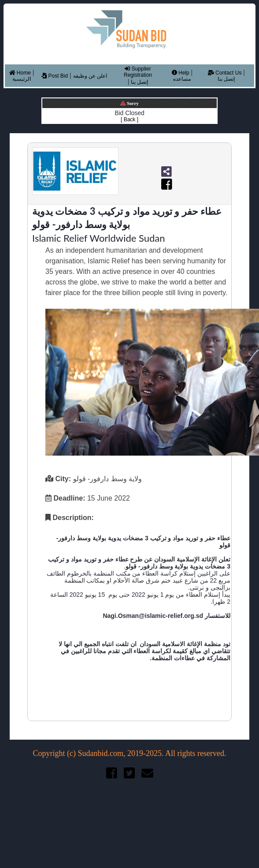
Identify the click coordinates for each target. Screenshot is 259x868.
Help (181, 73)
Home (20, 73)
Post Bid (55, 76)
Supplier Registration (138, 72)
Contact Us (225, 73)
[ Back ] (129, 120)
